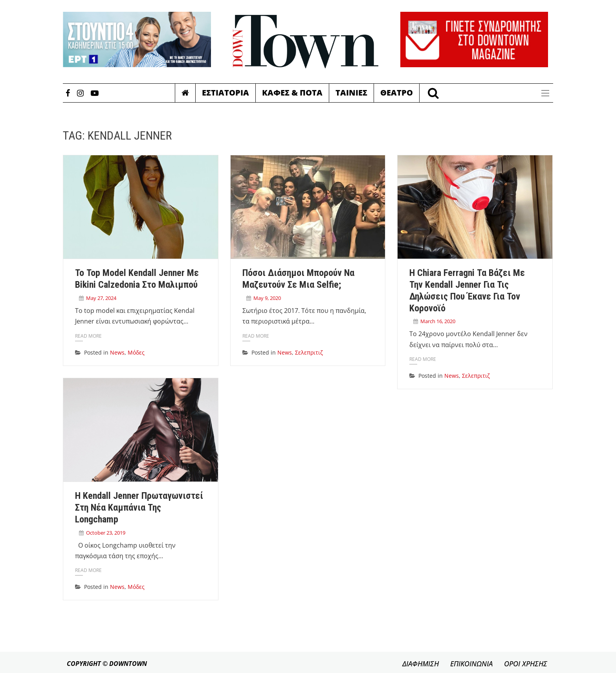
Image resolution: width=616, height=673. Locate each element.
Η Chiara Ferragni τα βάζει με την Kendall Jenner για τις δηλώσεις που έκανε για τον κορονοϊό (467, 290)
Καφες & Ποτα (292, 93)
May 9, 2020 (267, 298)
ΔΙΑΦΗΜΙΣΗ (421, 664)
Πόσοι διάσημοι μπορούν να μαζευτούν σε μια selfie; (298, 279)
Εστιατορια (225, 93)
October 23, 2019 (106, 533)
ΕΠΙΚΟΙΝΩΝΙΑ (471, 664)
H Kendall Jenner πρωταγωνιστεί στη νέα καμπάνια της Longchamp (139, 508)
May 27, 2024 (101, 298)
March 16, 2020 (438, 321)
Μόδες (136, 352)
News (117, 352)
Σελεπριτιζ (309, 352)
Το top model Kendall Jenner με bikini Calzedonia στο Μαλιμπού (137, 279)
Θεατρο (397, 93)
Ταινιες (351, 93)
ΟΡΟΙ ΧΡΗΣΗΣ (526, 664)
